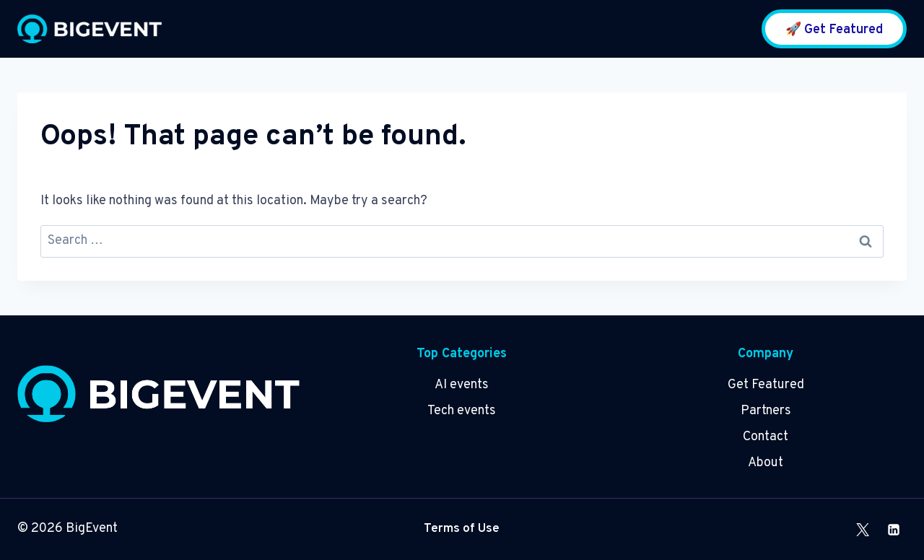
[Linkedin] (894, 530)
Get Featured (766, 385)
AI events (462, 385)
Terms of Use (462, 529)
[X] (863, 530)
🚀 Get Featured (834, 30)
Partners (766, 411)
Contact (766, 437)
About (766, 463)
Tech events (462, 411)
